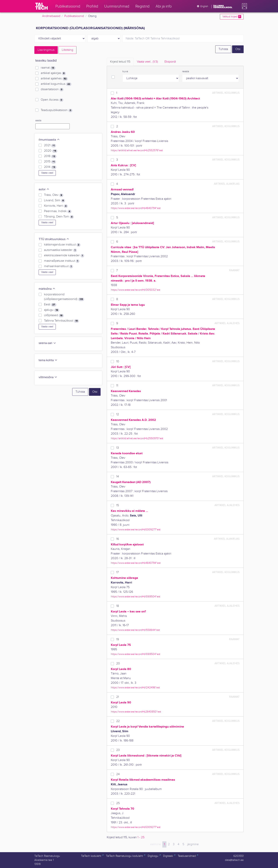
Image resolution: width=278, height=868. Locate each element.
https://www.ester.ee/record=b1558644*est (135, 630)
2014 (50, 167)
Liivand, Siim (55, 200)
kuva (125, 71)
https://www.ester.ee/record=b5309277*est (136, 530)
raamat (48, 68)
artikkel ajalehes (54, 79)
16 (118, 539)
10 (118, 361)
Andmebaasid (51, 16)
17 (117, 572)
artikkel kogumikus (56, 84)
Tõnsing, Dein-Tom (59, 217)
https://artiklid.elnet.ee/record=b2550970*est (137, 438)
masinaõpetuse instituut (62, 261)
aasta (38, 121)
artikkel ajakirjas (53, 73)
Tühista (223, 49)
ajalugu (52, 310)
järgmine (193, 844)
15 (118, 505)
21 (118, 697)
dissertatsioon (52, 89)
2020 (51, 151)
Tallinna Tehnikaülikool (61, 321)
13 (118, 448)
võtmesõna (48, 377)
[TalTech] (42, 6)
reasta (186, 71)
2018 (50, 156)
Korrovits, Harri (56, 206)
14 (118, 477)
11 (117, 386)
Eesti (50, 305)
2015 (50, 162)
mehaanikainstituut (58, 266)
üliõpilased (54, 315)
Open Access (52, 100)
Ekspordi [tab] (170, 62)
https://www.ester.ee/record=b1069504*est (136, 597)
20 (118, 664)
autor (44, 189)
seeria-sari (47, 343)
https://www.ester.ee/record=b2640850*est (136, 712)
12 (118, 414)
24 (118, 774)
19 (118, 639)
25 (118, 803)
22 (118, 721)
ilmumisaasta (49, 140)
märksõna (47, 289)
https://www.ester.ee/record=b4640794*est (136, 208)
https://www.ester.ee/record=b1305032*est (136, 290)
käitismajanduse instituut (62, 245)
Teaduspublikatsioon (57, 110)
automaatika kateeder (60, 250)
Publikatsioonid (74, 16)
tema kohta (48, 360)
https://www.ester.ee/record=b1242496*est (135, 688)
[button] (244, 6)
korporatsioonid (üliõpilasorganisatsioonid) (64, 297)
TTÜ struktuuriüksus (54, 239)
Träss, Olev (54, 195)
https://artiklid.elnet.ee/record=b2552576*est (137, 150)
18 (118, 606)
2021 (50, 145)
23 (118, 750)
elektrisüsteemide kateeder (64, 256)
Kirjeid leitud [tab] (120, 62)
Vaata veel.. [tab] (147, 62)
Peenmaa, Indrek (58, 211)
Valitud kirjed (232, 17)
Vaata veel (47, 173)
